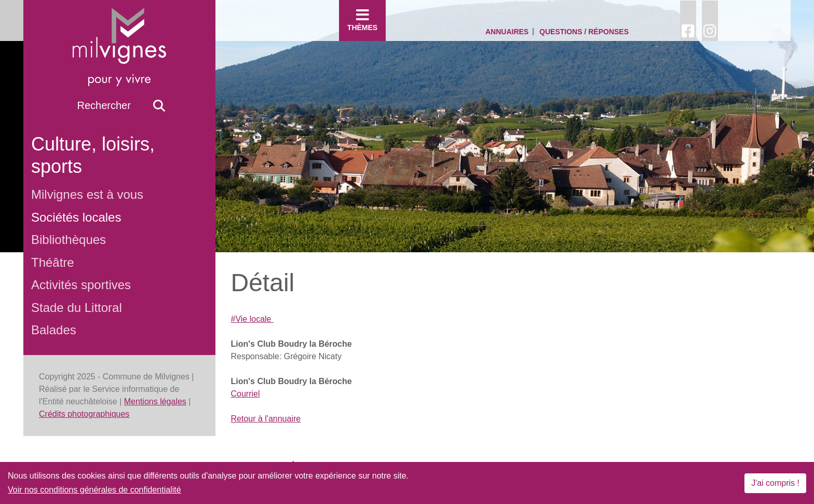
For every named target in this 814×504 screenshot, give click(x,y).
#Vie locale (252, 319)
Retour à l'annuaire (266, 419)
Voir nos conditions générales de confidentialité (94, 490)
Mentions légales (155, 401)
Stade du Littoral (77, 308)
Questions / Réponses (584, 32)
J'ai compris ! (775, 483)
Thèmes (362, 20)
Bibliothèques (69, 240)
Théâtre (53, 262)
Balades (54, 330)
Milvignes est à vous (87, 194)
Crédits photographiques (84, 414)
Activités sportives (81, 285)
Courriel (246, 394)
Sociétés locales (76, 217)
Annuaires (507, 32)
